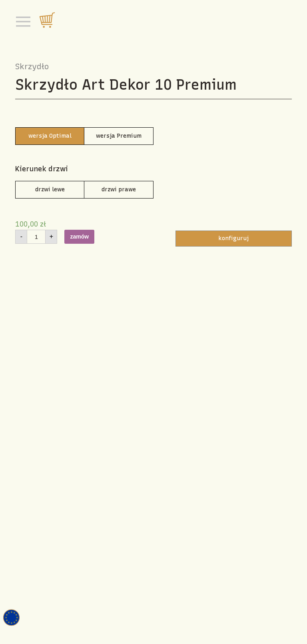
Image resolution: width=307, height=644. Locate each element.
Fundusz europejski (11, 618)
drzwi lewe (50, 190)
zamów (79, 237)
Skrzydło (32, 66)
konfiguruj (233, 238)
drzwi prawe (119, 190)
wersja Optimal (50, 136)
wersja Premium (119, 136)
